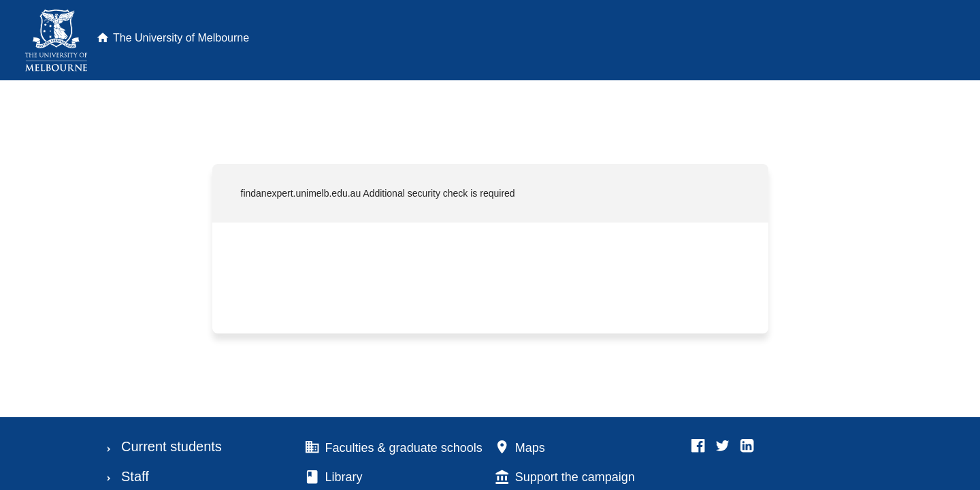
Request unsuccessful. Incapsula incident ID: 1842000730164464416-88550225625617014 (490, 245)
